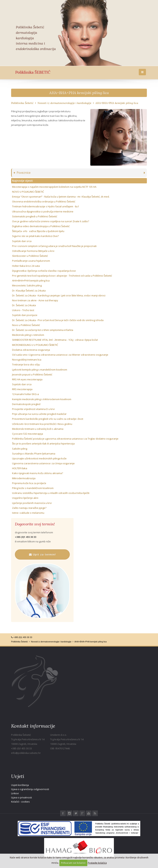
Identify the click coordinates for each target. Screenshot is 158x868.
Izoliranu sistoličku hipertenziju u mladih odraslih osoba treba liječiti (51, 493)
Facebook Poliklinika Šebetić (63, 813)
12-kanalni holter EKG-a (25, 394)
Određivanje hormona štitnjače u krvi (33, 251)
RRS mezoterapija (22, 389)
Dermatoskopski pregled (26, 404)
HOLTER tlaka (20, 468)
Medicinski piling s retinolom (28, 335)
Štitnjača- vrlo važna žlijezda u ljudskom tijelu (38, 231)
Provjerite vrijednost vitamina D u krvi (33, 409)
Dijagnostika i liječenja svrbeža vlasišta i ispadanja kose (44, 271)
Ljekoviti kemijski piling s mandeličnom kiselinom (40, 370)
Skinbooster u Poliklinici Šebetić (30, 256)
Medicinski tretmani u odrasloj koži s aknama (38, 429)
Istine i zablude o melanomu (28, 513)
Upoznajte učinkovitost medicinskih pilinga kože (39, 458)
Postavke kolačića (97, 863)
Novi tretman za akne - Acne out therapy (35, 300)
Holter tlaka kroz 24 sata (26, 266)
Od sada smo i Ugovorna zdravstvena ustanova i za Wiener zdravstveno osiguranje (60, 355)
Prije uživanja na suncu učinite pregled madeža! (39, 414)
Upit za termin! (42, 554)
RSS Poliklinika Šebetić (95, 813)
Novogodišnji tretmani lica (27, 360)
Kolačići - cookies (20, 802)
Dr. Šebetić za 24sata (24, 305)
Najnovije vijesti (22, 181)
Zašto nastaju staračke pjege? (29, 508)
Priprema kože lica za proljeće (29, 483)
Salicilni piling (20, 449)
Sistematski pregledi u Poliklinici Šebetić (35, 216)
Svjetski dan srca (22, 241)
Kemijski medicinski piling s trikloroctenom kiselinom (42, 399)
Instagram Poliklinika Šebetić (69, 813)
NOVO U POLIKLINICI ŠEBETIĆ (28, 192)
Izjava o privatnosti (21, 798)
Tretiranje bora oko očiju (26, 364)
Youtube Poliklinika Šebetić (89, 813)
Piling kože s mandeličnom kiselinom (33, 488)
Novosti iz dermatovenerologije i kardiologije (64, 103)
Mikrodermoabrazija (24, 478)
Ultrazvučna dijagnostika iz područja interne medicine (43, 211)
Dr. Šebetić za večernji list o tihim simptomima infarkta (43, 330)
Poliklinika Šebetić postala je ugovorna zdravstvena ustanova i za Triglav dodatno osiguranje (65, 439)
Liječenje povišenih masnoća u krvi (32, 503)
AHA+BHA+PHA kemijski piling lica (79, 93)
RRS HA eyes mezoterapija (27, 379)
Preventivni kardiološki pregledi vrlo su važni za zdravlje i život (48, 419)
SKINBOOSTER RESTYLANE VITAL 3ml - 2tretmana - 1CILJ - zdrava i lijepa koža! (55, 340)
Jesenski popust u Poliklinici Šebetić (32, 374)
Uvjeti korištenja (20, 785)
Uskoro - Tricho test (23, 310)
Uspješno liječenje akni (25, 498)
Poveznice (22, 173)
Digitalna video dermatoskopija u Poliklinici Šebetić (41, 226)
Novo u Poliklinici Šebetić (26, 325)
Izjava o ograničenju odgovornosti (30, 789)
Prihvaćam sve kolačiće (73, 863)
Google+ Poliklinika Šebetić (82, 813)
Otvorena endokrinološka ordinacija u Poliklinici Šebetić (44, 201)
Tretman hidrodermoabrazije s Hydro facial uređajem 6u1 (46, 206)
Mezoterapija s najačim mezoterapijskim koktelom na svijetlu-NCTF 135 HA (54, 187)
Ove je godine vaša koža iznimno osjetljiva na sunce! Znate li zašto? (51, 221)
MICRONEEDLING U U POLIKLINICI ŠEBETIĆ (35, 345)
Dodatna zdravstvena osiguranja (31, 350)
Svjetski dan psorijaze (25, 315)
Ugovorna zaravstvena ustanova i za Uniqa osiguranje (43, 463)
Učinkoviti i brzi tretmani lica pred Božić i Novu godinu (42, 424)
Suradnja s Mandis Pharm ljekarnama (34, 454)
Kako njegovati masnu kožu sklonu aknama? (38, 473)
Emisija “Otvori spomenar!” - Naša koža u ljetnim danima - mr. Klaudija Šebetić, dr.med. (61, 197)
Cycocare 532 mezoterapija (28, 434)
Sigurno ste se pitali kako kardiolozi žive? (35, 236)
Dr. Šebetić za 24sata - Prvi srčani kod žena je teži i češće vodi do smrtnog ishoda (58, 320)
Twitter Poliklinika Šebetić (76, 813)
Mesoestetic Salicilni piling (27, 285)
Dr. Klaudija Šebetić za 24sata (29, 291)
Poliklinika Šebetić (22, 103)
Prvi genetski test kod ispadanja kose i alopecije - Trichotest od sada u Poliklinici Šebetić (62, 276)
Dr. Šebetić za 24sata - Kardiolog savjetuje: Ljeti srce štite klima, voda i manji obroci (59, 295)
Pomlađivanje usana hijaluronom (31, 261)
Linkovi (15, 793)
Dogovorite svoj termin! (35, 524)
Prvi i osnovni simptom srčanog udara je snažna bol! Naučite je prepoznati (54, 246)
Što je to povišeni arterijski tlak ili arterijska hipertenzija (43, 444)
